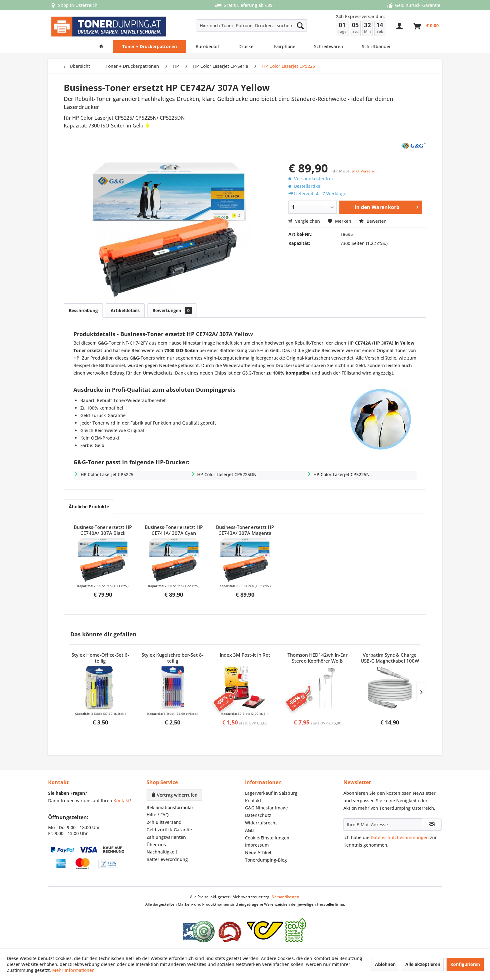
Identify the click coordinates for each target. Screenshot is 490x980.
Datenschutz (258, 815)
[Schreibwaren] (329, 47)
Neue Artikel (258, 852)
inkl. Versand (364, 171)
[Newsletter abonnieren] (432, 824)
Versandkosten (286, 897)
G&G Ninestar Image (266, 808)
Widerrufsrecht (261, 823)
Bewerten (373, 221)
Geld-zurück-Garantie (169, 830)
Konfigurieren (465, 964)
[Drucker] (247, 47)
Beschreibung (83, 310)
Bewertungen (172, 310)
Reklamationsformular (170, 807)
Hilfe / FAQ (158, 815)
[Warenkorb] (426, 26)
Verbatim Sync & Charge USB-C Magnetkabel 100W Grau (390, 658)
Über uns (156, 845)
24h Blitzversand (164, 822)
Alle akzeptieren (423, 964)
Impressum (257, 845)
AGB (249, 830)
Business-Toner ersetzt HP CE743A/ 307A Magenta (245, 530)
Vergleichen (304, 221)
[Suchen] (300, 25)
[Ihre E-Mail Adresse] (383, 824)
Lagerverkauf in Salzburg (271, 793)
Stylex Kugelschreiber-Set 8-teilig (172, 658)
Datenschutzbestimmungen (400, 837)
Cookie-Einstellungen (267, 838)
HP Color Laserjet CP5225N (342, 474)
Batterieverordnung (167, 859)
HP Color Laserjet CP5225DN (227, 474)
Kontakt (122, 801)
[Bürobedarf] (208, 47)
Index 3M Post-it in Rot (245, 655)
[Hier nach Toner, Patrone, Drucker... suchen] (252, 25)
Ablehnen (385, 964)
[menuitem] (230, 25)
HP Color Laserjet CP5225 (107, 474)
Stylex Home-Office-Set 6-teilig (100, 658)
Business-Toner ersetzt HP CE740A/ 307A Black (103, 530)
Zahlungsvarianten (166, 837)
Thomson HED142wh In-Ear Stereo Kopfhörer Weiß (317, 658)
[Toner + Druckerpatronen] (150, 47)
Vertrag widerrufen (174, 795)
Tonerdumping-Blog (266, 860)
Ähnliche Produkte (89, 507)
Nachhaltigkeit (162, 852)
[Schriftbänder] (376, 47)
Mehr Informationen (73, 970)
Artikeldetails (125, 310)
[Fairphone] (285, 47)
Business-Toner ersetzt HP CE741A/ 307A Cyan (174, 530)
